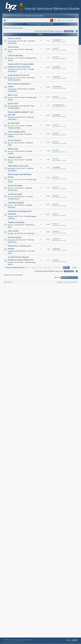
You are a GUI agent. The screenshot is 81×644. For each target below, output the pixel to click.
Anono (12, 49)
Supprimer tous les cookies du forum (67, 282)
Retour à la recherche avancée (13, 28)
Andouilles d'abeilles (16, 203)
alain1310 (12, 78)
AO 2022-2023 (14, 123)
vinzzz (12, 233)
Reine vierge (13, 149)
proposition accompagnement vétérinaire (20, 213)
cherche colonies (15, 237)
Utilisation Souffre (15, 157)
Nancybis (12, 240)
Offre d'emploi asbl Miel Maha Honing (20, 176)
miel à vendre (13, 231)
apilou (11, 262)
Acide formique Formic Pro (18, 75)
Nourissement (12, 207)
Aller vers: (57, 277)
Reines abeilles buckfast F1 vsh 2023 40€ (20, 113)
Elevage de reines (13, 190)
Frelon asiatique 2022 (16, 132)
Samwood (12, 69)
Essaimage (11, 153)
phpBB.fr (31, 640)
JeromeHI (12, 168)
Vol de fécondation (15, 186)
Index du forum (8, 282)
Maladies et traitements (14, 80)
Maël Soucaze (20, 640)
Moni (11, 216)
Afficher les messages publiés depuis (22, 268)
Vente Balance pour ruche (18, 166)
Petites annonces (12, 43)
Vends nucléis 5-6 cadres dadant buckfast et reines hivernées (21, 65)
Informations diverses (14, 199)
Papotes (10, 51)
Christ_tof (13, 251)
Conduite (10, 162)
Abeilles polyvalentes (16, 222)
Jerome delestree (14, 106)
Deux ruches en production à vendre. (19, 85)
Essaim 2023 (13, 104)
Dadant (10, 253)
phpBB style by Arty (68, 640)
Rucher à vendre (14, 39)
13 (77, 31)
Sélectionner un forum (70, 277)
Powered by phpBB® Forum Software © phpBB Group (74, 640)
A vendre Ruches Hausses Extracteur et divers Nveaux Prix (21, 258)
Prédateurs (11, 136)
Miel (33, 233)
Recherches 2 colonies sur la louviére (19, 247)
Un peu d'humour (15, 140)
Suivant (74, 268)
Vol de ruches (13, 47)
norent (12, 134)
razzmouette (13, 41)
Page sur (59, 31)
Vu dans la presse (15, 194)
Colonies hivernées (15, 56)
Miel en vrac (13, 95)
